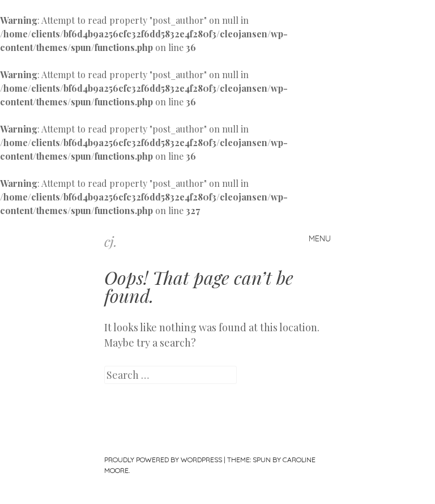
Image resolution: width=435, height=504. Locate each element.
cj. (111, 241)
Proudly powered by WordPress (163, 460)
